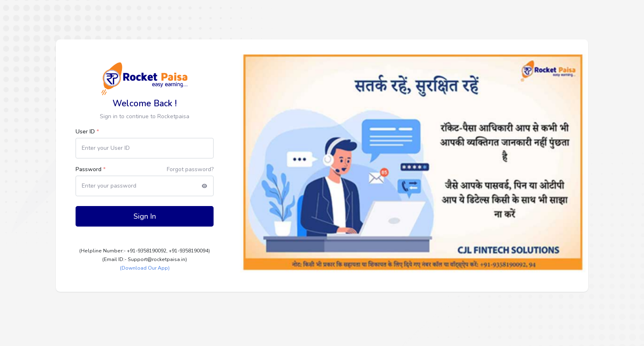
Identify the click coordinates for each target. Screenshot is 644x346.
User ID (87, 132)
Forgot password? (190, 169)
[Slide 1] (396, 274)
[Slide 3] (425, 274)
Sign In (145, 216)
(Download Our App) (145, 268)
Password (91, 169)
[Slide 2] (411, 274)
